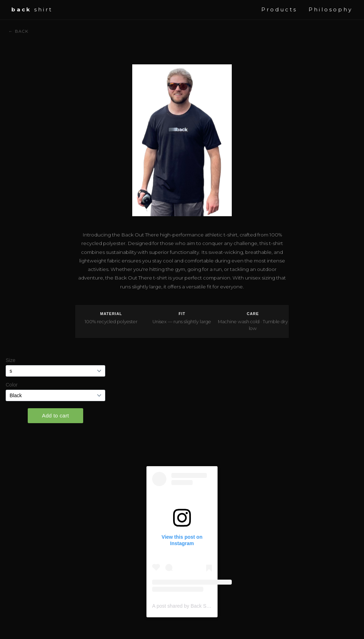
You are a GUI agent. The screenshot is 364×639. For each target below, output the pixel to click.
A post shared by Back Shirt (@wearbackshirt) (203, 606)
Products (279, 9)
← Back (18, 31)
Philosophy (331, 9)
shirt (32, 9)
